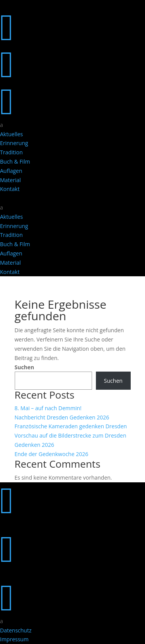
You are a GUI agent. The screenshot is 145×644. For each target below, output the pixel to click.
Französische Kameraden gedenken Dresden (71, 426)
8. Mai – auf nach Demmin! (48, 408)
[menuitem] (72, 125)
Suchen (25, 367)
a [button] (2, 125)
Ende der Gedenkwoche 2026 (52, 454)
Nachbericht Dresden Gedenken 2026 (62, 417)
